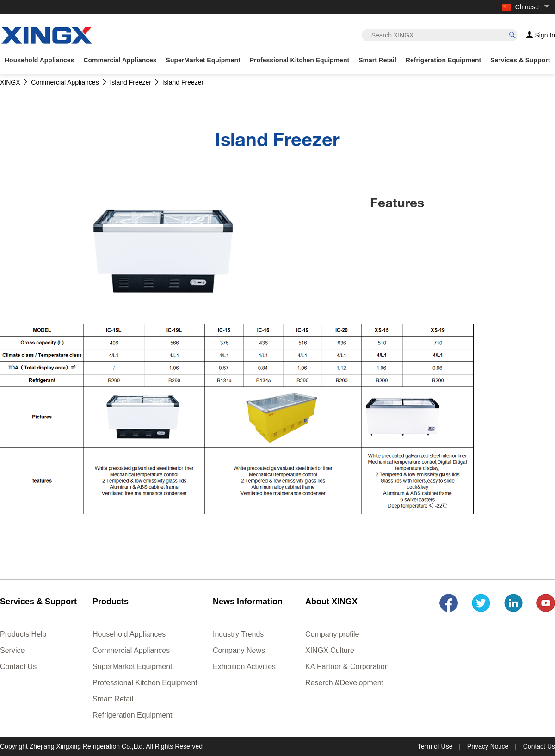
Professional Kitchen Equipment (145, 683)
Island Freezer (130, 82)
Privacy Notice (488, 746)
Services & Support (520, 60)
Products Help (23, 634)
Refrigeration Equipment (133, 715)
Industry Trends (238, 634)
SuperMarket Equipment (133, 667)
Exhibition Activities (244, 667)
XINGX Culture (330, 650)
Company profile (332, 634)
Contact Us (18, 667)
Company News (239, 650)
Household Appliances (129, 634)
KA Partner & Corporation (347, 667)
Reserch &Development (344, 683)
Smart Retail (113, 699)
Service (12, 650)
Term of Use (435, 746)
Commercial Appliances (131, 650)
